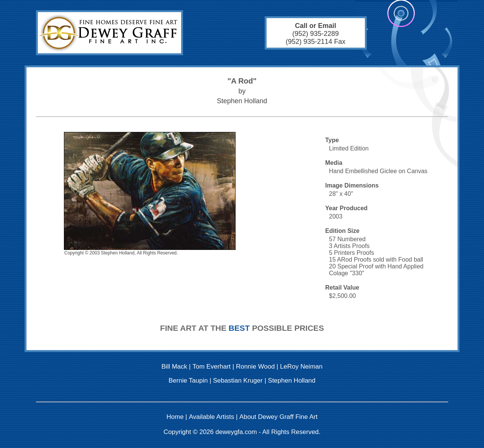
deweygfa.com (236, 432)
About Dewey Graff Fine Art (278, 417)
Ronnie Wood (255, 367)
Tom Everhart (212, 367)
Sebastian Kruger (238, 381)
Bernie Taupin (188, 381)
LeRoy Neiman (301, 367)
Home (175, 417)
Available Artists (212, 417)
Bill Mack (174, 367)
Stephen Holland (292, 381)
